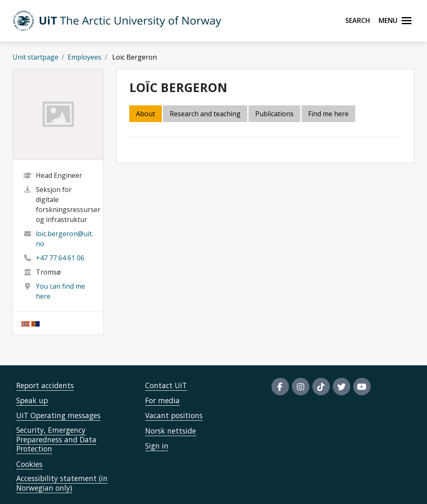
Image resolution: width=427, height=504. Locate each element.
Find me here (328, 114)
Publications (274, 114)
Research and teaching (205, 114)
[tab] (275, 114)
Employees (84, 57)
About (146, 114)
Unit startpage (35, 57)
